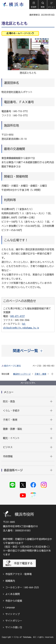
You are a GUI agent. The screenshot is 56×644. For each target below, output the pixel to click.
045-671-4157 (17, 316)
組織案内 (10, 581)
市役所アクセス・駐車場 (19, 574)
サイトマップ (13, 614)
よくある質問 (13, 594)
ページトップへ (28, 383)
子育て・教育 (40, 374)
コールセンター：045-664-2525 (22, 587)
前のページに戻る (13, 366)
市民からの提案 (14, 601)
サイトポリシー (14, 621)
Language (10, 607)
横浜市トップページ (22, 374)
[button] (34, 5)
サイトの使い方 (14, 627)
